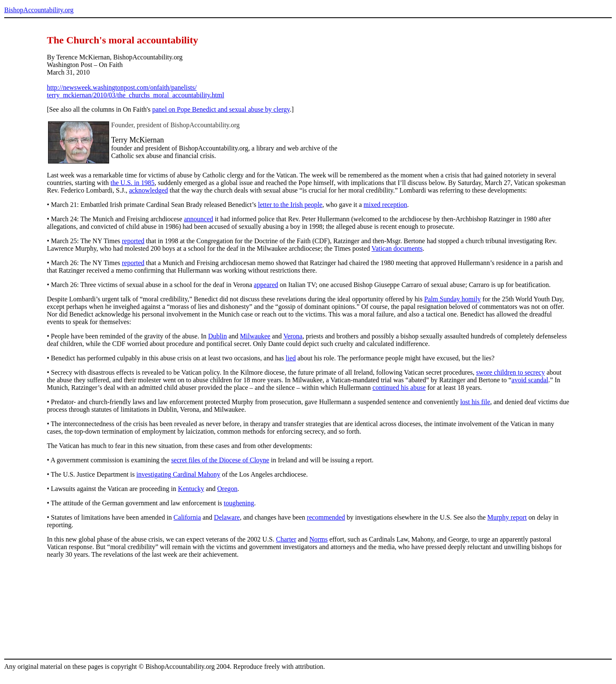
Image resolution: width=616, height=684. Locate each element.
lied (291, 358)
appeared (266, 285)
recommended (326, 517)
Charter (286, 539)
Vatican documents (397, 248)
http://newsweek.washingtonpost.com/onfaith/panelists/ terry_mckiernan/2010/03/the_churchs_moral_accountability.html (135, 91)
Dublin (217, 336)
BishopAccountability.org (39, 10)
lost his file (475, 402)
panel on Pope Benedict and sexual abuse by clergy (221, 109)
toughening (239, 503)
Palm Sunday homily (453, 299)
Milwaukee (255, 336)
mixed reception (386, 205)
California (187, 517)
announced (198, 219)
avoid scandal (530, 380)
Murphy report (507, 517)
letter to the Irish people (290, 205)
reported (133, 241)
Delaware (227, 517)
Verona (293, 336)
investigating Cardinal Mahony (178, 474)
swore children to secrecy (510, 372)
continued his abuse (399, 388)
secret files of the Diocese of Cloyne (220, 460)
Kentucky (191, 489)
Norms (319, 539)
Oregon (228, 489)
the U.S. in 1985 (132, 183)
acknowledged (148, 190)
